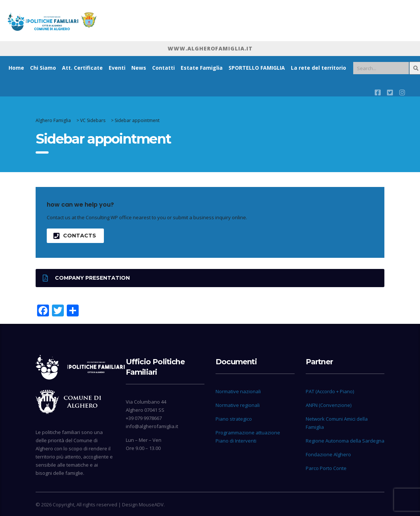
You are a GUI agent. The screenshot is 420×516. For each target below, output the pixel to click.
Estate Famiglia (202, 68)
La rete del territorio (319, 68)
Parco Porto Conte (326, 468)
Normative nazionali (238, 391)
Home (16, 68)
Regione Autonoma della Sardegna (345, 441)
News (139, 68)
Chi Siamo (43, 68)
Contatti (163, 68)
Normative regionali (238, 405)
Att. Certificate (82, 68)
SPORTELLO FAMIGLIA (257, 68)
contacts (75, 236)
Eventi (117, 68)
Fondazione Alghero (328, 454)
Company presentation (86, 278)
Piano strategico (234, 419)
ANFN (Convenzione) (329, 405)
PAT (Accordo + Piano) (330, 391)
